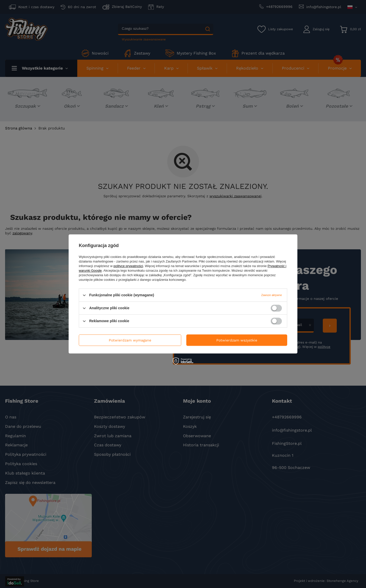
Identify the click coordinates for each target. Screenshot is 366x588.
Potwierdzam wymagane (130, 340)
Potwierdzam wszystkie (237, 340)
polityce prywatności (128, 266)
